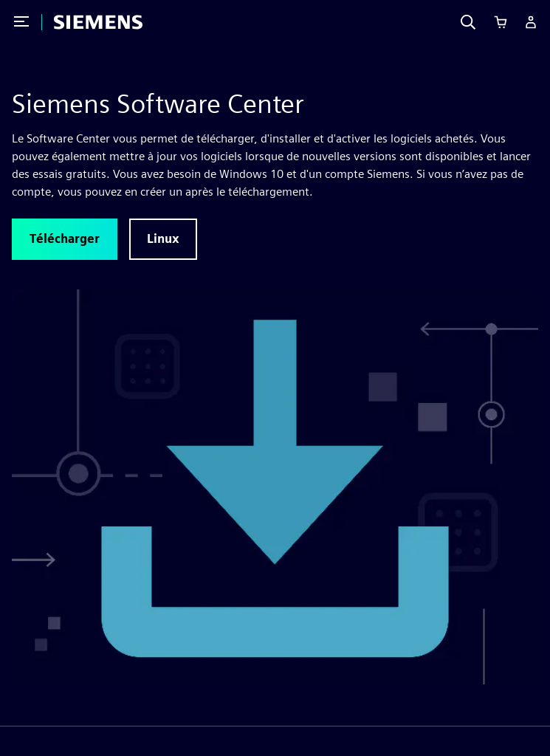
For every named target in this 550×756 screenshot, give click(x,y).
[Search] (468, 22)
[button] (65, 239)
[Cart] (501, 22)
